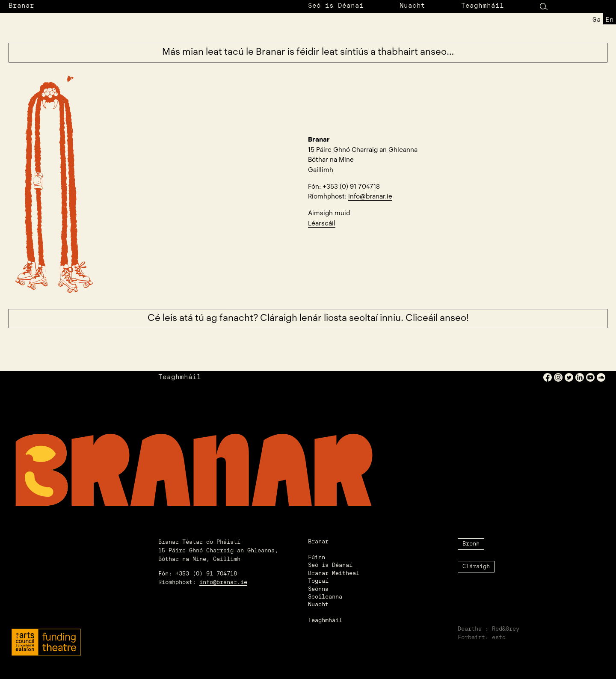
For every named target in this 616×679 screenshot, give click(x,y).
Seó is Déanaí (336, 6)
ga (597, 20)
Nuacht (412, 6)
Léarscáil (322, 224)
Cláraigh (476, 567)
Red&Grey (506, 629)
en (610, 20)
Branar (21, 6)
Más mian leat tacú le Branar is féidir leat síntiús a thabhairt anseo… (308, 52)
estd (499, 638)
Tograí (318, 581)
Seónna (318, 589)
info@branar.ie (370, 197)
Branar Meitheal (334, 574)
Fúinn (317, 558)
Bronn (471, 544)
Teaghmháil (483, 6)
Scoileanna (325, 597)
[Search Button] (544, 6)
